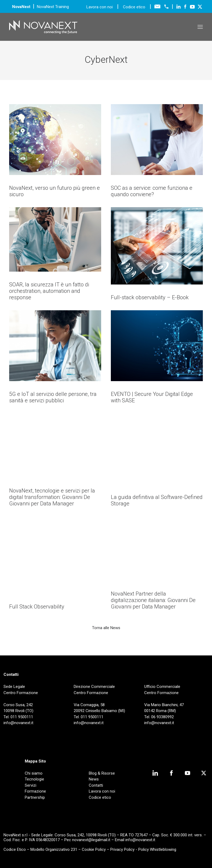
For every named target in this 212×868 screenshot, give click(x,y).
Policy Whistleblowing (157, 849)
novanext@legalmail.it (91, 840)
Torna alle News (106, 628)
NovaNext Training (53, 7)
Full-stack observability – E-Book (150, 297)
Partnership (35, 797)
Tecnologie (34, 779)
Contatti (96, 785)
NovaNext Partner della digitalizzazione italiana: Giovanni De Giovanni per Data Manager (153, 600)
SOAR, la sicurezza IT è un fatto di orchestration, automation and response (49, 291)
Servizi (31, 785)
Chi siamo (34, 773)
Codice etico (134, 7)
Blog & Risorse (102, 773)
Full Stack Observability (37, 607)
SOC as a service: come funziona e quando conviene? (152, 191)
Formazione (35, 791)
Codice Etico (15, 849)
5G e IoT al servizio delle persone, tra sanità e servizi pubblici (53, 397)
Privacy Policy (122, 849)
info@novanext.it (140, 840)
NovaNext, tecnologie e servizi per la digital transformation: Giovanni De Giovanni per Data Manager (52, 497)
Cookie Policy (94, 849)
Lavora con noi (100, 7)
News (94, 779)
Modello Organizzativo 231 (54, 849)
